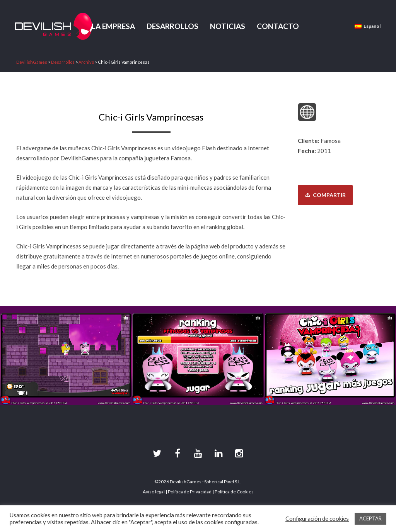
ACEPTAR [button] (370, 518)
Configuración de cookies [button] (317, 519)
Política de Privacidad (190, 492)
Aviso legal (154, 492)
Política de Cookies (234, 492)
